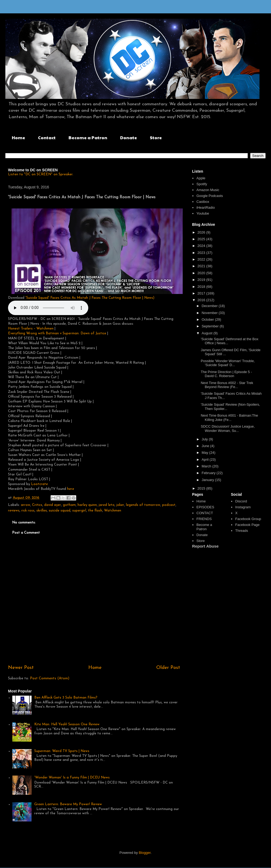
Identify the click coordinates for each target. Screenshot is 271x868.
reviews (14, 511)
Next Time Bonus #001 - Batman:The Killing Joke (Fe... (229, 418)
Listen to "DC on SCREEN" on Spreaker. (41, 174)
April (206, 460)
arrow (26, 505)
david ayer (53, 505)
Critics (37, 505)
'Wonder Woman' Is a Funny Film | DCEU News (72, 778)
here (71, 489)
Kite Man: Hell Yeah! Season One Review (67, 724)
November (210, 313)
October (208, 319)
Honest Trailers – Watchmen (31, 329)
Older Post (168, 668)
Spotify (202, 184)
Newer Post (21, 668)
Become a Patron (88, 137)
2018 (202, 287)
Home (18, 137)
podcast (169, 505)
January (208, 480)
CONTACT (205, 513)
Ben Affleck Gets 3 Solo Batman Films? (66, 698)
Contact (47, 137)
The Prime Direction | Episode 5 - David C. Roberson (226, 374)
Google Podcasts (210, 196)
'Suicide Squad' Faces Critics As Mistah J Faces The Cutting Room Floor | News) (90, 298)
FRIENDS (204, 519)
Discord (241, 501)
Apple (201, 178)
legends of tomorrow (143, 505)
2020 (202, 273)
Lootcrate (39, 484)
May (205, 453)
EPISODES (205, 507)
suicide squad (60, 511)
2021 (202, 266)
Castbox (203, 202)
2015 (202, 488)
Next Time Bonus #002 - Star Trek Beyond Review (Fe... (227, 385)
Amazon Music (208, 190)
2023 (202, 253)
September (211, 326)
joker (120, 505)
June (206, 446)
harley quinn (87, 505)
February (209, 473)
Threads (242, 531)
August (208, 333)
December (210, 306)
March (207, 466)
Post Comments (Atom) (50, 678)
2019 (202, 280)
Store (156, 137)
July (205, 439)
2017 (202, 293)
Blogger (145, 853)
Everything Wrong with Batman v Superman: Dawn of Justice (57, 333)
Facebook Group (248, 519)
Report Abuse (205, 546)
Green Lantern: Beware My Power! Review (68, 804)
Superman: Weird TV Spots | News (62, 751)
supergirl (79, 511)
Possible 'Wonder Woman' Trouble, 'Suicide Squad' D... (228, 363)
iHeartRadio (206, 208)
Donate (129, 137)
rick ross (28, 511)
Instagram (243, 507)
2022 (202, 259)
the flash (95, 511)
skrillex (42, 511)
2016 (202, 300)
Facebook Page (247, 525)
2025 (202, 239)
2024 (202, 246)
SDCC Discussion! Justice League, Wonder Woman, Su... (228, 429)
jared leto (107, 505)
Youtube (203, 213)
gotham (69, 505)
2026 (202, 232)
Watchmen (113, 511)
